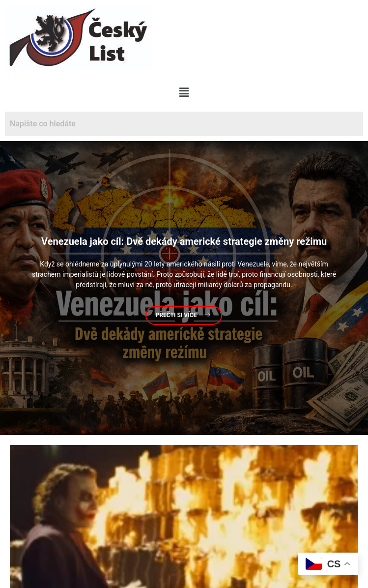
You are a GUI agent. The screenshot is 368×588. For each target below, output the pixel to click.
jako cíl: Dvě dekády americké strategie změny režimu (184, 242)
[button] (184, 92)
